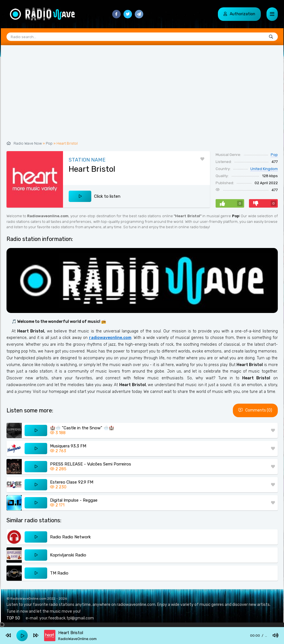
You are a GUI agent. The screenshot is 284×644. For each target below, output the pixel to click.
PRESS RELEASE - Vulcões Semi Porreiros (91, 464)
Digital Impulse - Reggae (74, 500)
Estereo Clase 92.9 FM (72, 482)
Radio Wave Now (28, 143)
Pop (49, 143)
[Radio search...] (271, 37)
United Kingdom (264, 169)
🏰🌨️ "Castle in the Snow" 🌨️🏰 (82, 428)
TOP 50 (13, 618)
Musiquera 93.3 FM (68, 446)
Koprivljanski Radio (68, 555)
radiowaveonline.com (110, 338)
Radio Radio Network (70, 537)
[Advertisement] (142, 96)
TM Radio (59, 573)
